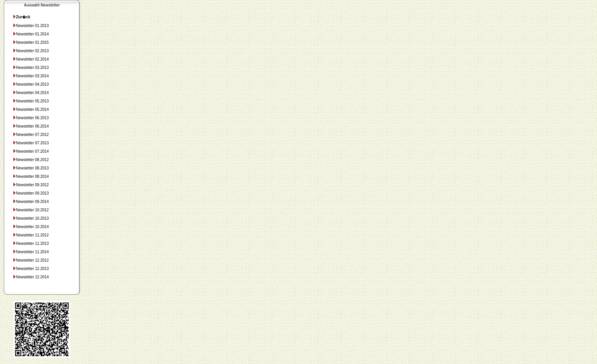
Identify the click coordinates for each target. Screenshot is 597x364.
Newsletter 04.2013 (31, 84)
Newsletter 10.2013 (31, 218)
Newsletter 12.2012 (31, 260)
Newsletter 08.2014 (31, 176)
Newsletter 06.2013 (31, 118)
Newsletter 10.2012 (31, 210)
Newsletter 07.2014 (31, 151)
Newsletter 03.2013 (31, 68)
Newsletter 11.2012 (31, 235)
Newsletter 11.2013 (31, 243)
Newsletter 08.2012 (31, 160)
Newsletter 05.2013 (31, 101)
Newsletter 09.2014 (31, 202)
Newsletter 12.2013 (31, 269)
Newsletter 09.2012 (31, 185)
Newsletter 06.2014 (31, 126)
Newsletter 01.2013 (31, 26)
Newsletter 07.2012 (31, 135)
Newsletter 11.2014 (31, 252)
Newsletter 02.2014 (31, 59)
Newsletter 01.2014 (31, 34)
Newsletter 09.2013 (31, 193)
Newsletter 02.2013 (31, 51)
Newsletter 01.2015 (31, 42)
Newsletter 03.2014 (31, 76)
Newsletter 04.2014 (31, 93)
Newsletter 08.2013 (31, 168)
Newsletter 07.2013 (31, 143)
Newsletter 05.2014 (31, 109)
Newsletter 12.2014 (31, 277)
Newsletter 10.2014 (31, 227)
